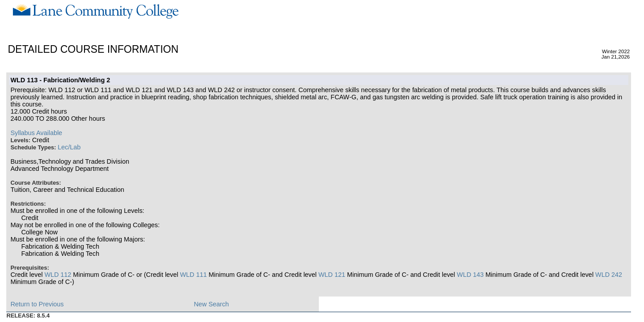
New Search (211, 304)
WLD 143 (470, 275)
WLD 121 (332, 275)
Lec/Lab (69, 147)
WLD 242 (609, 275)
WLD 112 (58, 275)
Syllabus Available (36, 133)
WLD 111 (193, 275)
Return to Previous (37, 304)
